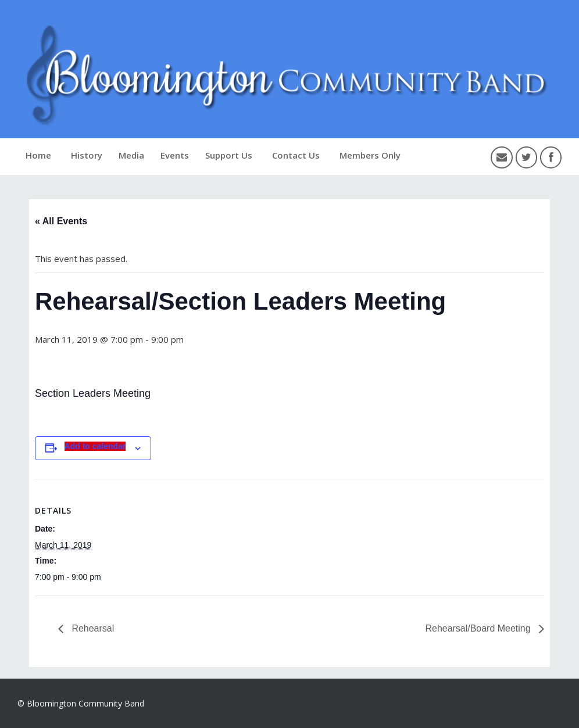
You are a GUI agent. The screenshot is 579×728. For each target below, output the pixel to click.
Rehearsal (92, 628)
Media (131, 155)
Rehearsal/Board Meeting (479, 628)
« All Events (61, 221)
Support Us (229, 155)
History (87, 155)
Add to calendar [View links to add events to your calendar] (95, 446)
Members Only (370, 155)
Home (38, 155)
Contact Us (296, 155)
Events (175, 155)
